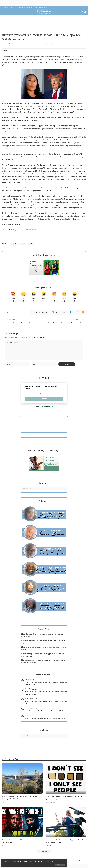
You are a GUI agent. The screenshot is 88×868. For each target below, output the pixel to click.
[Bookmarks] (81, 12)
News (39, 44)
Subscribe (44, 403)
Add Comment (28, 44)
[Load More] (44, 856)
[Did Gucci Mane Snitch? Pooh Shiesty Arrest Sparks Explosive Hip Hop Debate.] (22, 826)
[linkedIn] (71, 313)
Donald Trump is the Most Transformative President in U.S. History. (46, 715)
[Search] (85, 12)
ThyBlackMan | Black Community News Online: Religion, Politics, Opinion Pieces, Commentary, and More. (52, 865)
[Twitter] (59, 313)
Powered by (44, 411)
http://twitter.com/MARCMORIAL (26, 230)
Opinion (44, 44)
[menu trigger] (4, 12)
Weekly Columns (58, 44)
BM (35, 44)
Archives (44, 734)
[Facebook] (40, 313)
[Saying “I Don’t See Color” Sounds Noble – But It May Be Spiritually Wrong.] (66, 782)
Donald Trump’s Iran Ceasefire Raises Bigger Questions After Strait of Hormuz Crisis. (46, 687)
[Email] (83, 313)
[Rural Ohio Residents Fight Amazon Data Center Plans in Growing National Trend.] (22, 782)
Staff (6, 44)
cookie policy (25, 860)
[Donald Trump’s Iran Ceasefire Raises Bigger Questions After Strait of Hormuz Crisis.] (66, 826)
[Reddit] (77, 313)
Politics (50, 44)
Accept (24, 864)
